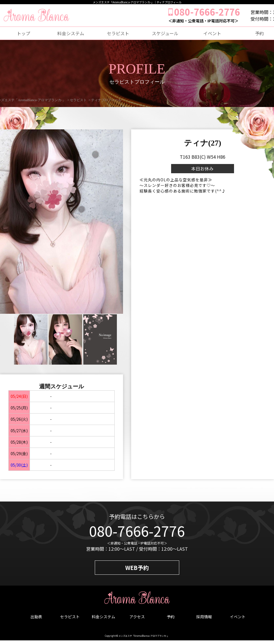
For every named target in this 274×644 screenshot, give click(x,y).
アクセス (137, 617)
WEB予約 (137, 568)
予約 (171, 617)
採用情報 (204, 617)
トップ (23, 33)
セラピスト (118, 33)
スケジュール (165, 33)
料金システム (71, 33)
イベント (212, 33)
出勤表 (36, 617)
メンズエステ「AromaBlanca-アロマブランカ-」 (144, 636)
